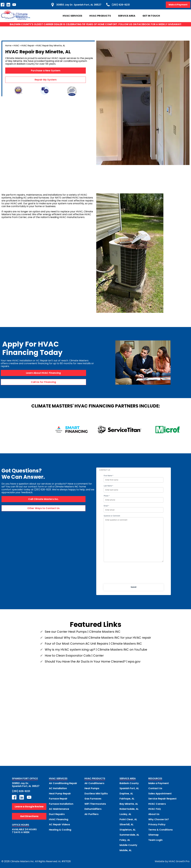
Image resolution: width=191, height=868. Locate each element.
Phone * (107, 496)
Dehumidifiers (93, 809)
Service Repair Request (162, 798)
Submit (134, 587)
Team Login (155, 839)
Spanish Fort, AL (129, 788)
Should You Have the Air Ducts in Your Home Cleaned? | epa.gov (93, 661)
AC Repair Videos (59, 824)
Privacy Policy (157, 824)
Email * (106, 506)
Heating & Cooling (60, 829)
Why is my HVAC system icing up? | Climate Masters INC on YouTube (96, 650)
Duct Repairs (57, 814)
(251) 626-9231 (21, 791)
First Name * (108, 476)
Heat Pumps (92, 788)
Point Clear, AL (128, 819)
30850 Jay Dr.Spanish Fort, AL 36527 (26, 785)
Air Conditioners (94, 783)
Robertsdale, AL (129, 809)
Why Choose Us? (159, 819)
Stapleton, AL (128, 829)
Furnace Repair (58, 798)
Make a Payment (159, 783)
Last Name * (108, 486)
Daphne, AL (126, 793)
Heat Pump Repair (60, 793)
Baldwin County (129, 783)
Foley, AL (125, 839)
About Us (154, 814)
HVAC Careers (157, 804)
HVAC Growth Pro (179, 861)
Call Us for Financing (43, 382)
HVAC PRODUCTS (95, 779)
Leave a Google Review (29, 806)
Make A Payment (178, 5)
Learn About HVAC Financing (43, 373)
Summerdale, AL (129, 834)
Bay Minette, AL (129, 804)
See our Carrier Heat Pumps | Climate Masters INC (83, 632)
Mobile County (128, 844)
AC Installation (58, 788)
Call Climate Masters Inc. (43, 499)
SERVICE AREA (128, 779)
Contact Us (155, 788)
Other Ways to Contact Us (43, 508)
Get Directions (29, 816)
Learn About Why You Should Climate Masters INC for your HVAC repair (98, 638)
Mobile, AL (126, 850)
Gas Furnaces (93, 798)
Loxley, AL (125, 814)
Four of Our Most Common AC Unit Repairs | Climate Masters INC (93, 644)
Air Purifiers (91, 814)
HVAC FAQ (155, 809)
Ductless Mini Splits (96, 793)
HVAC (16, 46)
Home (8, 46)
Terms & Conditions (160, 829)
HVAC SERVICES (58, 779)
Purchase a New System (46, 71)
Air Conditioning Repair (63, 783)
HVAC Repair (28, 46)
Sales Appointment (160, 793)
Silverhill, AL (127, 824)
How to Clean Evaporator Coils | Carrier (74, 656)
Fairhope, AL (127, 798)
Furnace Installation (61, 804)
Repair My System (46, 80)
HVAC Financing (59, 819)
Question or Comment (112, 516)
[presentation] (134, 574)
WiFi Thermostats (95, 804)
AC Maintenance (59, 809)
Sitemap (153, 834)
